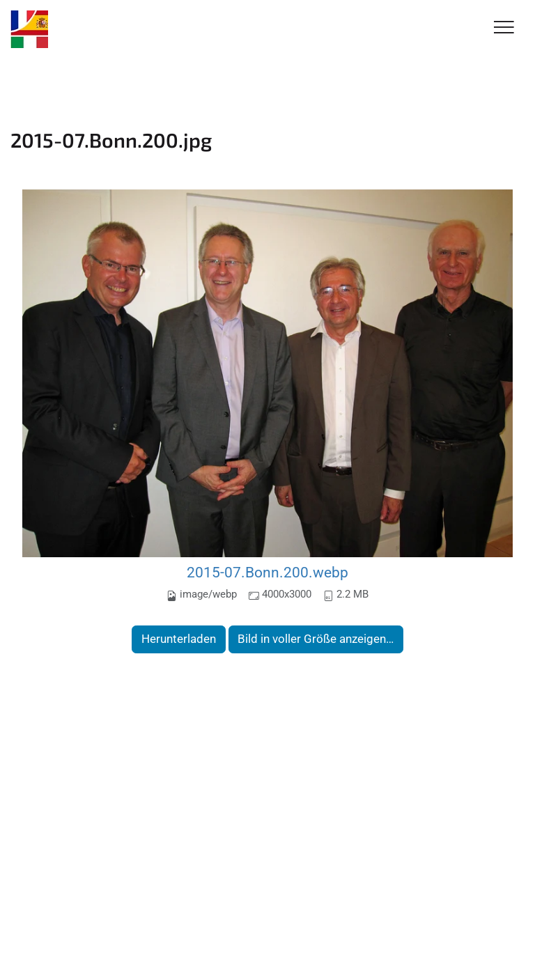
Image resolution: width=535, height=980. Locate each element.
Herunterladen (179, 639)
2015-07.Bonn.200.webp (267, 572)
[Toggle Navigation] (504, 28)
